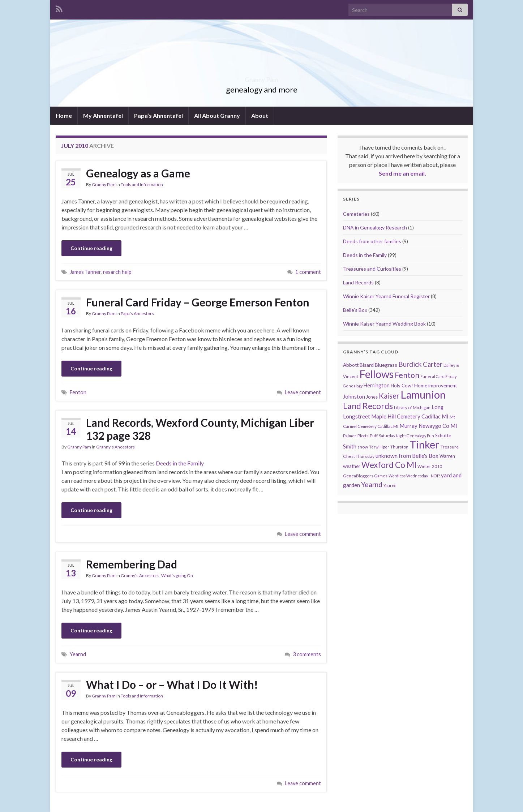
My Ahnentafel (103, 115)
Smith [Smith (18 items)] (350, 446)
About (260, 115)
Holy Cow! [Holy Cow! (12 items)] (402, 386)
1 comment (308, 272)
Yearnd (78, 654)
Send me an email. (402, 173)
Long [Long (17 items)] (438, 407)
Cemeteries (356, 214)
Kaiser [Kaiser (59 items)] (389, 396)
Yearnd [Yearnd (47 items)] (372, 484)
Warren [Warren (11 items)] (447, 456)
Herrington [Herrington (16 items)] (377, 385)
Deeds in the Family (180, 463)
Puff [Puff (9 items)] (374, 436)
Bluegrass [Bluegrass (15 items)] (386, 365)
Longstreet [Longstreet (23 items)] (357, 416)
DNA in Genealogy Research (375, 227)
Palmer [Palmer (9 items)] (350, 436)
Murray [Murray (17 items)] (408, 426)
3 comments (307, 654)
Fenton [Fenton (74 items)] (407, 375)
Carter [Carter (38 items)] (433, 364)
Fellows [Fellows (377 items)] (376, 374)
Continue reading (91, 248)
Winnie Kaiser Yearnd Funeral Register (386, 296)
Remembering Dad (132, 564)
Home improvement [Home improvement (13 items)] (436, 386)
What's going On (177, 575)
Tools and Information (142, 184)
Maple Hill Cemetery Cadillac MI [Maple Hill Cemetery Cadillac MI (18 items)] (410, 416)
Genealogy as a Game (138, 173)
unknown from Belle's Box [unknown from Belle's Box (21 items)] (407, 456)
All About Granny (217, 115)
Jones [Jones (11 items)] (372, 397)
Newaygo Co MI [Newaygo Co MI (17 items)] (438, 426)
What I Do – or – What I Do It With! (172, 684)
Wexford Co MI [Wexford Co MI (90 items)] (389, 465)
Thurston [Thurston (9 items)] (399, 447)
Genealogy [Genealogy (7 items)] (353, 386)
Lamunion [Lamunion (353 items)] (423, 394)
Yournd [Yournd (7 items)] (390, 486)
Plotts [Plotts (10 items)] (363, 436)
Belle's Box (355, 310)
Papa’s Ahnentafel (158, 115)
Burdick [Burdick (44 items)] (410, 364)
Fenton (78, 392)
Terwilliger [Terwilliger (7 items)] (379, 447)
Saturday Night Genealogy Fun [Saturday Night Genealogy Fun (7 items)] (406, 436)
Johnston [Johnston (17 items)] (354, 397)
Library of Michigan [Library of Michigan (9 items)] (412, 407)
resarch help (117, 272)
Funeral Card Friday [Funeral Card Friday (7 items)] (438, 376)
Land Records (358, 282)
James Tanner (85, 272)
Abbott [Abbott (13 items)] (351, 365)
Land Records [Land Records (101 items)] (368, 406)
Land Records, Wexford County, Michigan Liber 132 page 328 (200, 429)
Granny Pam (261, 78)
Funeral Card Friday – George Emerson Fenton (198, 302)
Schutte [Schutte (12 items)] (443, 435)
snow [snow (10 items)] (363, 447)
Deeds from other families (372, 241)
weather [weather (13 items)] (352, 466)
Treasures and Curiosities (372, 269)
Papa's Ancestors (137, 313)
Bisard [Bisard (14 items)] (367, 365)
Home (64, 115)
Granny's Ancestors (115, 447)
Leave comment (303, 392)
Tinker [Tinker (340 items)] (425, 444)
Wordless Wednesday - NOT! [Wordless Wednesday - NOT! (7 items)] (414, 476)
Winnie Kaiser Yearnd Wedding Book (384, 324)
